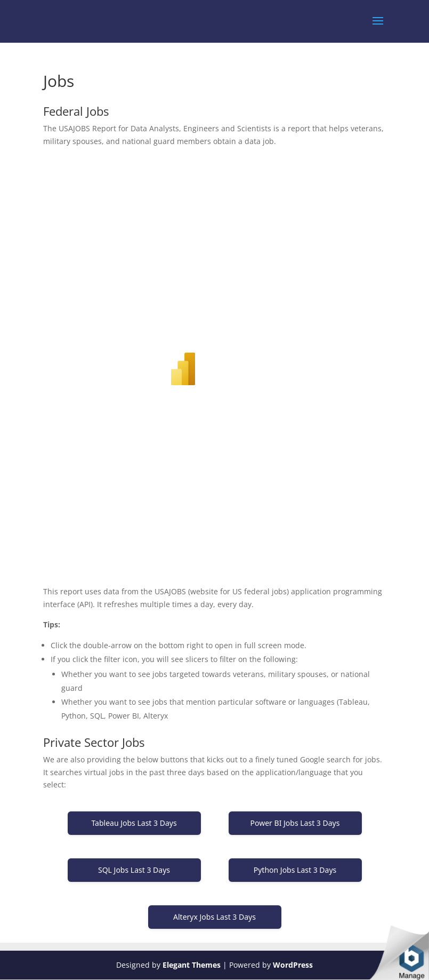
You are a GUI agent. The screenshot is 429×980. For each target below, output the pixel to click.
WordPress (293, 965)
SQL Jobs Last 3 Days (134, 870)
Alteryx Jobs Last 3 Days (214, 917)
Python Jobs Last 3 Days (295, 870)
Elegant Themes (192, 965)
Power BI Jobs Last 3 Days (295, 823)
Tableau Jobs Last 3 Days (134, 823)
